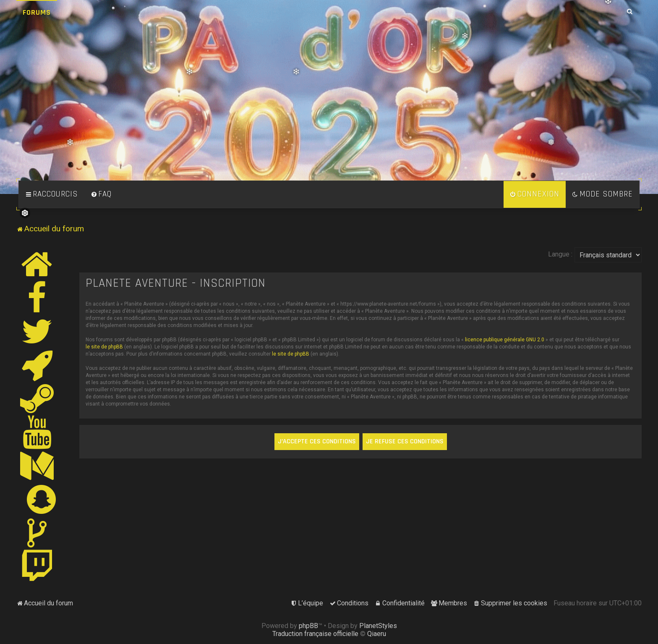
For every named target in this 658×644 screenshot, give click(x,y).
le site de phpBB (104, 347)
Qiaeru (377, 634)
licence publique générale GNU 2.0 (505, 340)
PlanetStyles (378, 626)
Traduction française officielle (315, 634)
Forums (37, 12)
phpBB (308, 626)
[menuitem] (101, 194)
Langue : (560, 254)
